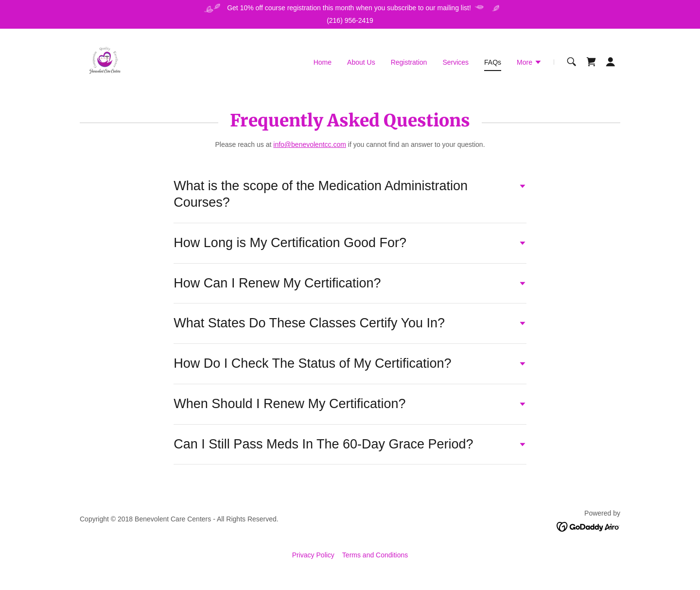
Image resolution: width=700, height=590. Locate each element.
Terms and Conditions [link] (375, 555)
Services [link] (455, 62)
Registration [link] (409, 62)
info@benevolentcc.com (310, 144)
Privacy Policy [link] (313, 555)
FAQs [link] (493, 62)
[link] (105, 61)
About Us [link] (361, 62)
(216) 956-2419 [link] (350, 20)
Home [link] (323, 62)
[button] (529, 63)
